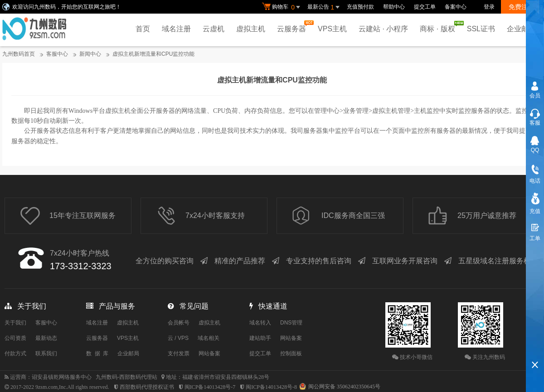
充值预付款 (360, 7)
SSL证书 (481, 29)
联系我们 (46, 353)
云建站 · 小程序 (383, 29)
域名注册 (176, 29)
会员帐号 (179, 323)
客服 (535, 123)
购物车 (282, 7)
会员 (535, 96)
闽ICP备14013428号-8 (271, 387)
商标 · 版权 (440, 27)
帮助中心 (394, 7)
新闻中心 (90, 54)
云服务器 (294, 27)
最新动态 (46, 338)
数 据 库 (97, 353)
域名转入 (260, 323)
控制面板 (291, 353)
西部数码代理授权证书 (147, 387)
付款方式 (15, 353)
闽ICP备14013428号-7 (210, 387)
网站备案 (209, 353)
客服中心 (57, 54)
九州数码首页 (19, 54)
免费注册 (521, 7)
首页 (143, 29)
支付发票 (179, 353)
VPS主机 (332, 29)
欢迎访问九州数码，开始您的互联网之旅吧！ (67, 7)
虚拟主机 (251, 29)
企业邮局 (521, 29)
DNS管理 (291, 323)
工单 (535, 238)
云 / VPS (178, 338)
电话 (535, 181)
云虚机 (214, 29)
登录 (489, 7)
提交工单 (425, 7)
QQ (535, 150)
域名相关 (209, 338)
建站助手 (260, 338)
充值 (535, 211)
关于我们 (15, 323)
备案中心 (456, 7)
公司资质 (15, 338)
